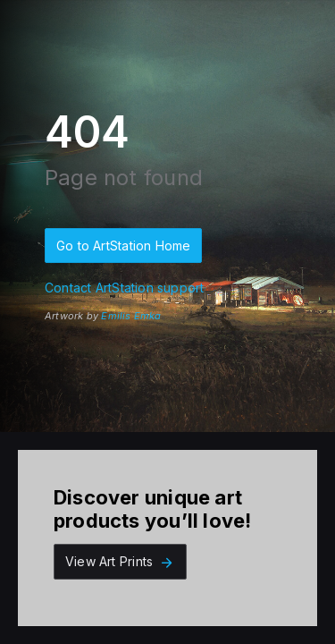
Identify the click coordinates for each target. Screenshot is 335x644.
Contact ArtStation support (124, 288)
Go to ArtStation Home (123, 246)
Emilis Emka (131, 316)
